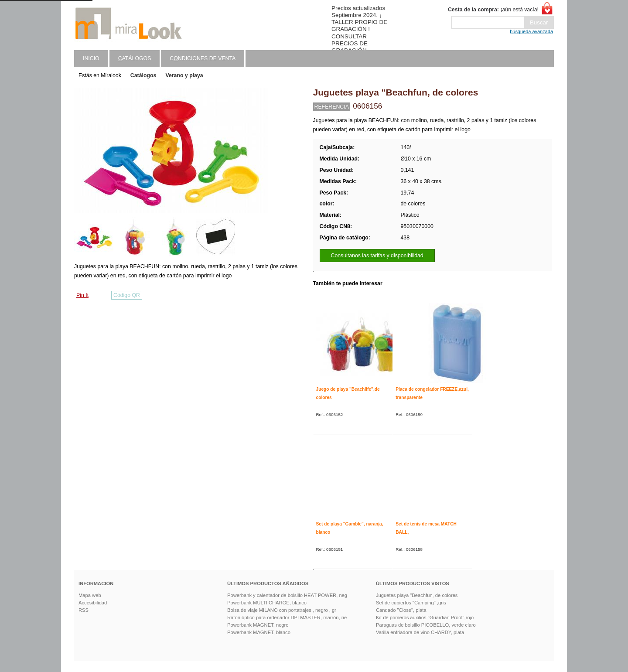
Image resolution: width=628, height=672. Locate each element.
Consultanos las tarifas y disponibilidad (377, 256)
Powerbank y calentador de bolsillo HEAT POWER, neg (287, 595)
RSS (84, 610)
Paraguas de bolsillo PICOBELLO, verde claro (426, 625)
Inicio (91, 58)
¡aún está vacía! (493, 10)
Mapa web (90, 595)
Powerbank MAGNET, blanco (259, 632)
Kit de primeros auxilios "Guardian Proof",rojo (425, 617)
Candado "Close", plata (401, 610)
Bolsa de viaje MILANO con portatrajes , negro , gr (282, 610)
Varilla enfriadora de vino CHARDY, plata (420, 632)
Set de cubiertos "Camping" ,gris (411, 603)
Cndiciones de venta (203, 58)
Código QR (127, 295)
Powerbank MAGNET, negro (258, 625)
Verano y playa (184, 75)
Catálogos (143, 75)
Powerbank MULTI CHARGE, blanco (267, 603)
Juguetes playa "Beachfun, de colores (417, 595)
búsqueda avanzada (531, 31)
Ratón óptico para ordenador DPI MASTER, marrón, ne (287, 617)
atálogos (135, 58)
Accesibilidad (93, 603)
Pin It (82, 295)
